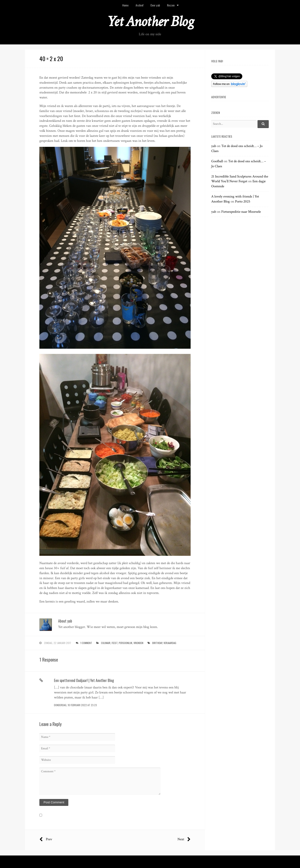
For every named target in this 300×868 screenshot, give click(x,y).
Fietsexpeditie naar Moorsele (241, 212)
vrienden (138, 643)
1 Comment (86, 643)
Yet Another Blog (150, 22)
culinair (106, 643)
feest (115, 643)
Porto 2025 (243, 201)
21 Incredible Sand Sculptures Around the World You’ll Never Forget (240, 179)
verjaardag (170, 643)
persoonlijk (126, 643)
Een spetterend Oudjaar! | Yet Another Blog (84, 680)
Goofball (217, 161)
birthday (157, 643)
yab (214, 146)
